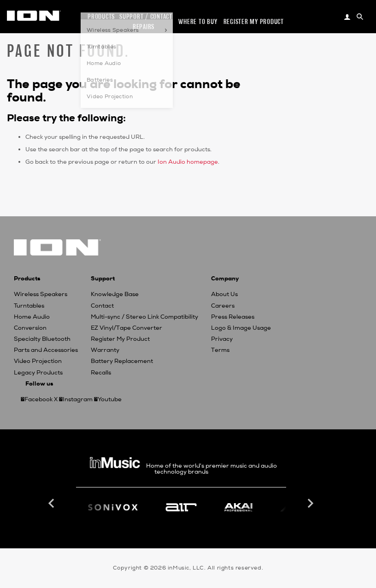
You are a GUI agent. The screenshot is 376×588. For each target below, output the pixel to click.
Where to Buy (198, 21)
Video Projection (38, 361)
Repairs (144, 27)
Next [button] (310, 504)
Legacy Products (38, 373)
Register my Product (254, 21)
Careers (223, 306)
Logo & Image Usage (241, 328)
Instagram (78, 399)
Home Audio (32, 317)
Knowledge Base (115, 294)
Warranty (105, 350)
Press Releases (233, 317)
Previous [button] (53, 504)
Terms (220, 350)
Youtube (110, 399)
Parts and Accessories (46, 350)
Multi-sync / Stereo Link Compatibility (144, 317)
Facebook (38, 399)
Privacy (222, 339)
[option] (181, 507)
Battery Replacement (122, 361)
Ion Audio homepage (188, 162)
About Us (224, 294)
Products (101, 16)
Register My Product (120, 339)
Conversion (30, 328)
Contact (102, 306)
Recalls (101, 373)
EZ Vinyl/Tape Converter (126, 328)
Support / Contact (146, 16)
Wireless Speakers (41, 294)
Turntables (29, 306)
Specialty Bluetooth (42, 339)
